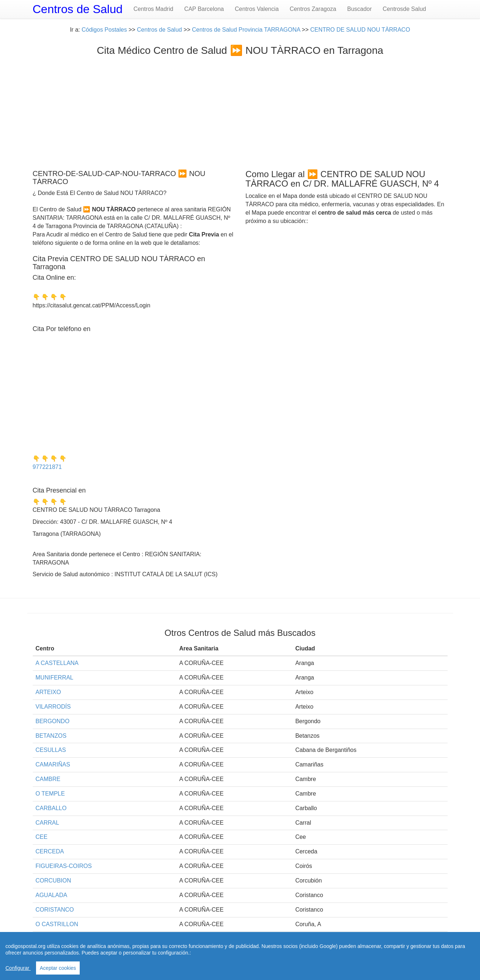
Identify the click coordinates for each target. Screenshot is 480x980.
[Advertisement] (240, 111)
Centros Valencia (257, 9)
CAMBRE (48, 779)
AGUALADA (51, 895)
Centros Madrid (153, 9)
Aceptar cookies (58, 968)
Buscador (360, 9)
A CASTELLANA (57, 663)
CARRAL (47, 823)
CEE (42, 837)
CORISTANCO (55, 910)
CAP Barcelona (204, 9)
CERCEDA (50, 851)
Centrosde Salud (404, 9)
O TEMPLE (50, 794)
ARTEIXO (48, 692)
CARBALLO (51, 808)
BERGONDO (53, 721)
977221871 (47, 467)
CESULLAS (51, 750)
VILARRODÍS (53, 707)
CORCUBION (53, 881)
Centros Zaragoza (313, 9)
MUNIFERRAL (55, 678)
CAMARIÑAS (53, 764)
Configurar (18, 968)
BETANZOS (51, 736)
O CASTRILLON (57, 924)
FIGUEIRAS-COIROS (64, 866)
